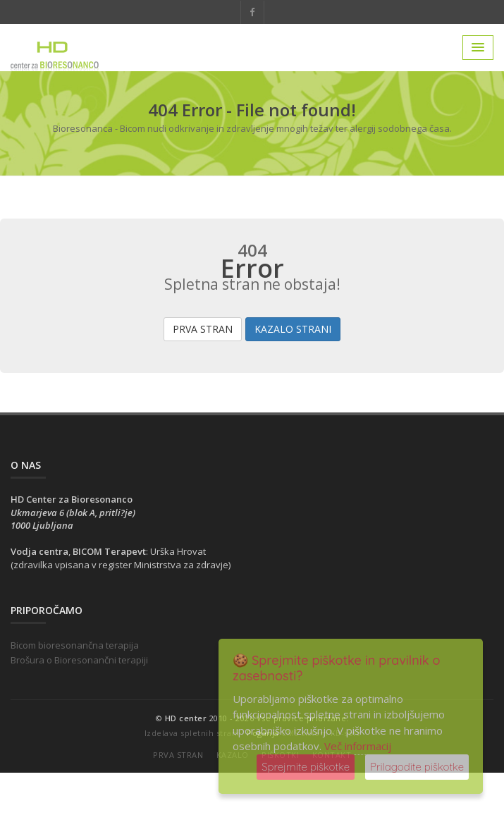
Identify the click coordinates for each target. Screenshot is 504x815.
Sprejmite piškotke (306, 767)
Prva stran (203, 329)
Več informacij (358, 746)
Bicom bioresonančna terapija (75, 645)
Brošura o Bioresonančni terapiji (79, 660)
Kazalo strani (293, 329)
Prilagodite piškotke (417, 767)
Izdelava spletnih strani (192, 733)
